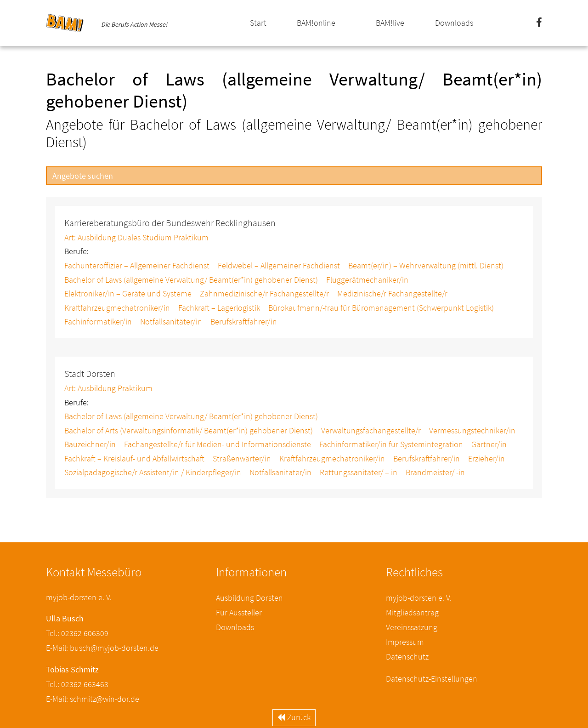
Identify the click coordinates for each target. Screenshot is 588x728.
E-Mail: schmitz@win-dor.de (93, 699)
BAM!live (390, 23)
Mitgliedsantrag (412, 612)
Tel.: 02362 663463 (77, 684)
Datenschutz (407, 657)
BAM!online (316, 23)
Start (258, 23)
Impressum (405, 642)
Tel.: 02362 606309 (77, 633)
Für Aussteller (239, 612)
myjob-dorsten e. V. (419, 598)
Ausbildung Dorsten (249, 598)
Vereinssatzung (412, 627)
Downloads (454, 23)
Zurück (294, 717)
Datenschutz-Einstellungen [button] (432, 679)
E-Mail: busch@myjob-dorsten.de (102, 648)
